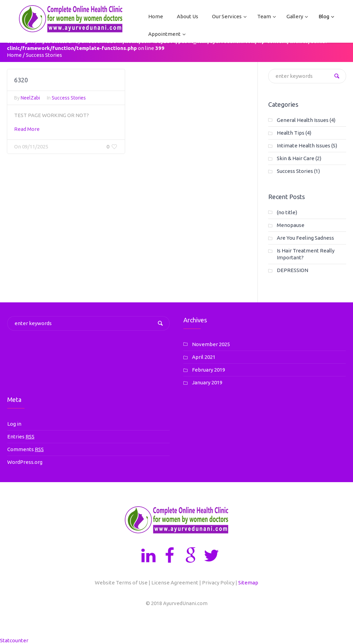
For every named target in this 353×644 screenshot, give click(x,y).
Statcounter (14, 640)
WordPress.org (25, 462)
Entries (21, 437)
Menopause (291, 225)
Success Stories (69, 101)
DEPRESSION (293, 270)
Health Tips (291, 133)
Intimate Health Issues (304, 146)
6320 (21, 83)
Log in (14, 424)
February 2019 (209, 370)
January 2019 (207, 382)
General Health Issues (303, 120)
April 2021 (204, 357)
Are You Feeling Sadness (305, 238)
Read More (27, 132)
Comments (26, 449)
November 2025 (211, 344)
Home (14, 55)
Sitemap (248, 583)
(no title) (287, 212)
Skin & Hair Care (296, 158)
